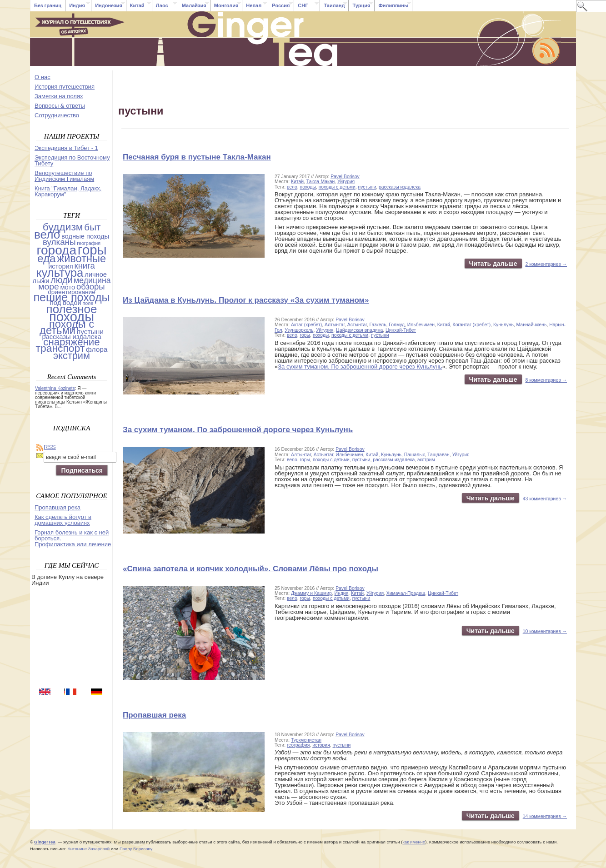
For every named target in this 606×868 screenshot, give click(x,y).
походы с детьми (337, 187)
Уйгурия (346, 182)
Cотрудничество (57, 115)
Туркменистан (306, 740)
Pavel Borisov (345, 177)
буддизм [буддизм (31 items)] (63, 227)
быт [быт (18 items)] (92, 227)
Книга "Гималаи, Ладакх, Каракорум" (68, 191)
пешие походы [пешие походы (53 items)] (71, 297)
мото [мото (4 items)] (68, 287)
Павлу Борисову (136, 849)
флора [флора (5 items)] (97, 349)
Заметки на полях (59, 96)
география (298, 745)
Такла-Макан (321, 182)
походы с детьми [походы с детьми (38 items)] (67, 327)
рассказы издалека (400, 187)
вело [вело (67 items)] (47, 234)
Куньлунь (503, 325)
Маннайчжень (532, 325)
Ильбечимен (421, 325)
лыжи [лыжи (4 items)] (41, 281)
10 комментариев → (545, 631)
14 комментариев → (545, 816)
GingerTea (45, 842)
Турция (361, 5)
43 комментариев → (545, 499)
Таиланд (334, 5)
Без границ (48, 5)
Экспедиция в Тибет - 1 (66, 148)
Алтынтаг (335, 325)
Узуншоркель (299, 330)
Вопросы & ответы (60, 106)
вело (292, 187)
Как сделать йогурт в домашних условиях (63, 520)
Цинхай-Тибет (401, 330)
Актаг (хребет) (306, 325)
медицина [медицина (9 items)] (92, 280)
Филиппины (393, 5)
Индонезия (109, 5)
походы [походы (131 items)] (72, 317)
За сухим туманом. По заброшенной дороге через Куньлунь (360, 367)
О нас (43, 77)
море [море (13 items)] (48, 287)
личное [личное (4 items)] (96, 274)
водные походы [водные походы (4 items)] (85, 236)
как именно (414, 842)
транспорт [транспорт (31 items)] (60, 348)
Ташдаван (438, 455)
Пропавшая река (154, 715)
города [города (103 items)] (56, 250)
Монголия (226, 5)
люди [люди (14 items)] (61, 280)
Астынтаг (357, 325)
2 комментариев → (546, 264)
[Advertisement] (72, 636)
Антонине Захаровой (88, 849)
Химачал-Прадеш (406, 593)
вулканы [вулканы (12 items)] (59, 242)
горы (305, 335)
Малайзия (194, 5)
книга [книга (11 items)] (85, 266)
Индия (77, 5)
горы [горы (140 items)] (92, 250)
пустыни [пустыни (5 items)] (90, 332)
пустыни (367, 187)
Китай (137, 5)
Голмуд (397, 325)
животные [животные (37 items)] (81, 259)
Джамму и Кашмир (311, 593)
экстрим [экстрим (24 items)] (72, 356)
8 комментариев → (546, 380)
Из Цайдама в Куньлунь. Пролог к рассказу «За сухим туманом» (246, 300)
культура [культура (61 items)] (60, 273)
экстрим (426, 460)
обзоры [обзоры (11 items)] (91, 287)
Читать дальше (493, 264)
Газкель (378, 325)
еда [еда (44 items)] (47, 258)
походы (308, 187)
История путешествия (65, 87)
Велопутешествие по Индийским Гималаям (64, 176)
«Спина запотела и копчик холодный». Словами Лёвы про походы (250, 569)
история (321, 745)
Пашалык (414, 455)
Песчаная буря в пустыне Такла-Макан (197, 157)
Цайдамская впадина (359, 330)
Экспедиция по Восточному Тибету (72, 160)
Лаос (162, 5)
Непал (254, 5)
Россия (281, 5)
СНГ (303, 5)
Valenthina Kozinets (55, 388)
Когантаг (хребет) (472, 325)
